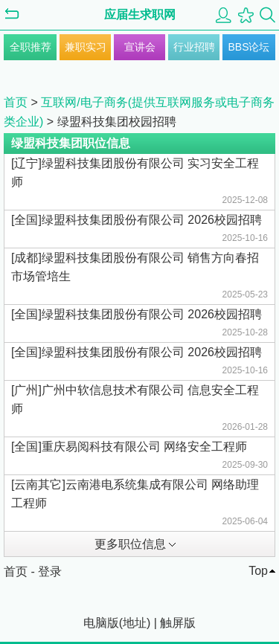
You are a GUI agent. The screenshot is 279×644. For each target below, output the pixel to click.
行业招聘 (194, 47)
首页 (16, 102)
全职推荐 (31, 47)
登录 (50, 571)
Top (258, 571)
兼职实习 (86, 47)
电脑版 (101, 623)
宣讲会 (140, 47)
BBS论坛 (248, 47)
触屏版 (178, 623)
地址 (135, 623)
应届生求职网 (140, 15)
